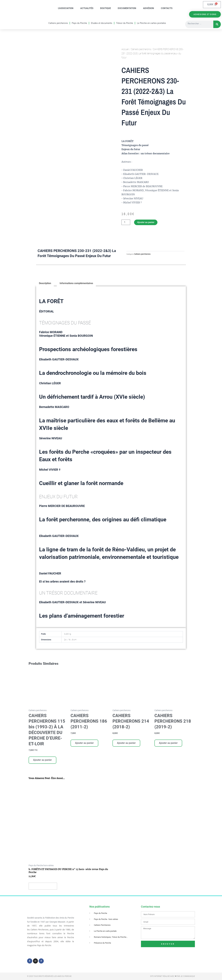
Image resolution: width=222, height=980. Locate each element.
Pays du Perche (79, 23)
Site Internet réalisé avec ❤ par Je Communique (172, 976)
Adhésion (149, 8)
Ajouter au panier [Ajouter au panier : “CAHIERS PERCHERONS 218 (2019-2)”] (169, 744)
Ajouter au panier (147, 223)
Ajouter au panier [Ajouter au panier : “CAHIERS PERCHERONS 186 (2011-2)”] (85, 744)
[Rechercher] (217, 25)
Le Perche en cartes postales (151, 23)
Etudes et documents (102, 23)
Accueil (125, 50)
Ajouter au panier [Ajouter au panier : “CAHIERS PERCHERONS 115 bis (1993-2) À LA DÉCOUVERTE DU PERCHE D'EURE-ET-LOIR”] (43, 761)
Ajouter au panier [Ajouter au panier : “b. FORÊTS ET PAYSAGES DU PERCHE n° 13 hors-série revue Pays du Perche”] (44, 888)
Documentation (127, 8)
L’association (66, 8)
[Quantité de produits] (126, 223)
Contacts (167, 8)
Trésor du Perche (125, 23)
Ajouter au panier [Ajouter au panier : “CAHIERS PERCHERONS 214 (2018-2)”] (127, 744)
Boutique (106, 8)
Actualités (87, 8)
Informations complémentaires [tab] (77, 284)
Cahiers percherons (58, 23)
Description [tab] (45, 284)
